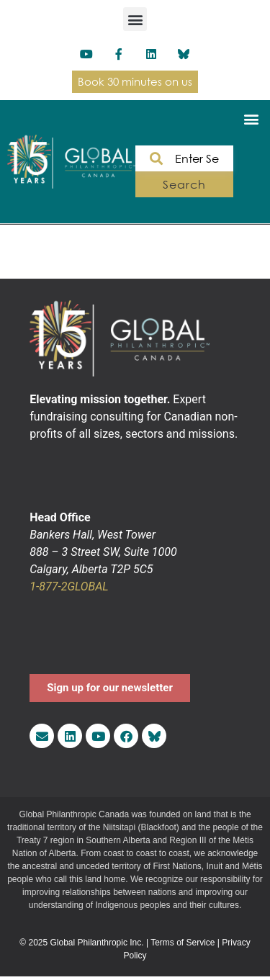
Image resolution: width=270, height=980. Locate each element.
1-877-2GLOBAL (69, 586)
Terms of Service (183, 943)
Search (184, 184)
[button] (135, 19)
